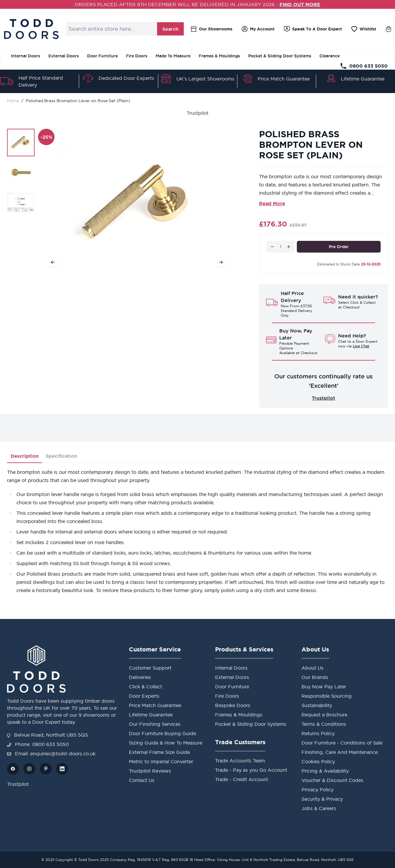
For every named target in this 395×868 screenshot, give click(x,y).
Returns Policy (318, 733)
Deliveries (140, 677)
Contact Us (142, 780)
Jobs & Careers (319, 808)
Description (25, 456)
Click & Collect (145, 687)
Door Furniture (102, 56)
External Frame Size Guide (159, 752)
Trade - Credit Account (242, 779)
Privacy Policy (317, 790)
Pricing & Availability (325, 771)
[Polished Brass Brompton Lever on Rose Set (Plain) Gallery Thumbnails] (21, 172)
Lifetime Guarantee (363, 79)
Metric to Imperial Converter (161, 761)
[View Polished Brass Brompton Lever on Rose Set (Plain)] (21, 143)
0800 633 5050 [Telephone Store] (364, 66)
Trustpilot (197, 113)
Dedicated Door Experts (126, 78)
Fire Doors (137, 56)
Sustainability (317, 705)
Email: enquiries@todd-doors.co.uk (51, 754)
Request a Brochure (324, 715)
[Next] (221, 262)
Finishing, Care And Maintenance (340, 752)
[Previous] (53, 262)
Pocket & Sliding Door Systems (280, 56)
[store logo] (31, 29)
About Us (313, 668)
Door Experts (144, 696)
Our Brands (315, 677)
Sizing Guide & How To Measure (166, 743)
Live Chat (361, 346)
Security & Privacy (322, 799)
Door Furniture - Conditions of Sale (342, 743)
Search (170, 29)
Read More (272, 203)
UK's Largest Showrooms (205, 79)
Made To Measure (173, 56)
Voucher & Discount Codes (332, 780)
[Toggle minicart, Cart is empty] (389, 29)
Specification (61, 456)
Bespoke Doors (233, 705)
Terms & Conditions (324, 724)
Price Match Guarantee (284, 79)
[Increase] (289, 247)
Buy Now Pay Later (324, 687)
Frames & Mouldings (219, 56)
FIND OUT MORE (300, 4)
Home (13, 101)
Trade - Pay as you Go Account (251, 770)
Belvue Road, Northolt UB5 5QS (47, 735)
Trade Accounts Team (240, 761)
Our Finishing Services (155, 724)
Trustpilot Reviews (150, 771)
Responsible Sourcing (327, 696)
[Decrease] (272, 247)
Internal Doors (25, 56)
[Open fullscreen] (137, 203)
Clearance (330, 56)
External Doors (64, 56)
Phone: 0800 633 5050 (38, 744)
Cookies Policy (318, 761)
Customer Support (150, 668)
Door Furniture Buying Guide (162, 733)
